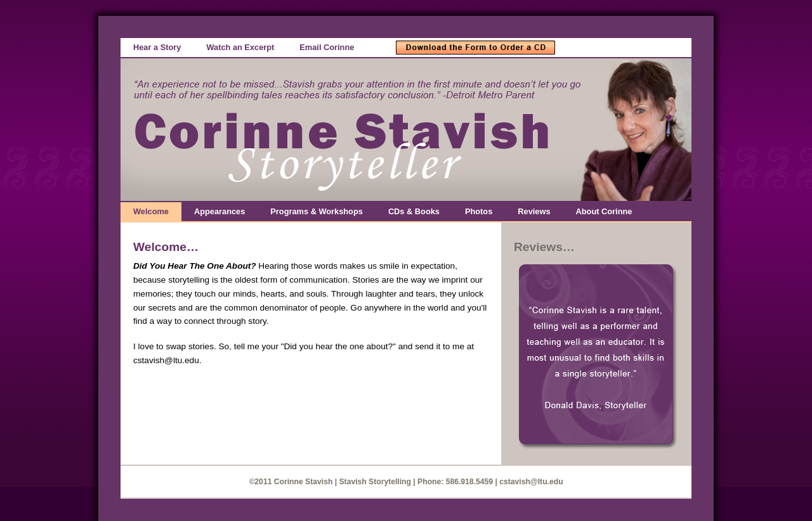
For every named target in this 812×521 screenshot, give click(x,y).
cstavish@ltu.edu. (167, 360)
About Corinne (604, 211)
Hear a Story (157, 47)
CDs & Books (414, 211)
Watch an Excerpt (240, 47)
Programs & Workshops (317, 211)
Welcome (151, 211)
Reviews (534, 211)
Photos (479, 211)
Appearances (219, 211)
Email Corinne (327, 47)
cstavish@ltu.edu (531, 482)
